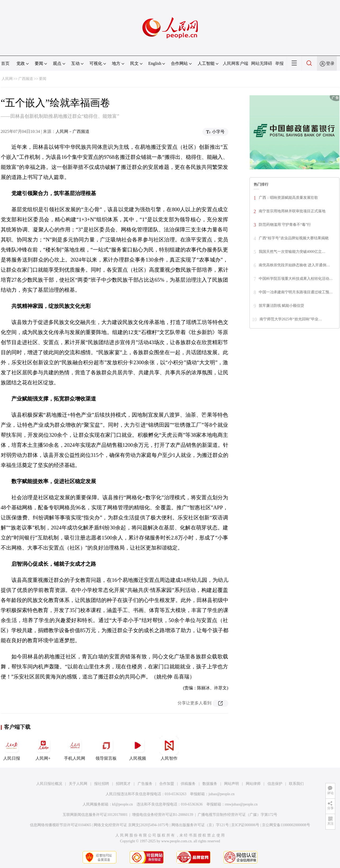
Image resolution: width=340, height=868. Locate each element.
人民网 (7, 79)
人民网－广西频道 (72, 131)
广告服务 (145, 784)
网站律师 (253, 784)
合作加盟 (167, 784)
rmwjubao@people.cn (241, 804)
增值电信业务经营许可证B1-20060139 (163, 815)
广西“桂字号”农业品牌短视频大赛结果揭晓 (294, 238)
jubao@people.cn (221, 794)
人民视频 (138, 748)
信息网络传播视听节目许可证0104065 (60, 825)
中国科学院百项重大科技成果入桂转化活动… (296, 279)
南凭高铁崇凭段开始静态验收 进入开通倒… (294, 265)
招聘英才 (123, 784)
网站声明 (232, 784)
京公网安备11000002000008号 (286, 825)
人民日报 (12, 748)
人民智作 (169, 748)
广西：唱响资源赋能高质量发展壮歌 (288, 198)
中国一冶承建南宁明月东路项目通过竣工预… (296, 292)
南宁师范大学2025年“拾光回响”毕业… (291, 319)
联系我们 (296, 784)
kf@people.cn (123, 804)
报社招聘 (102, 784)
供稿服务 (188, 784)
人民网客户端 (235, 63)
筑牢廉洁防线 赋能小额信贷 (282, 306)
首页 (5, 63)
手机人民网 (75, 748)
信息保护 (275, 784)
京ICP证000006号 (245, 825)
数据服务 (210, 784)
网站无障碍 (262, 63)
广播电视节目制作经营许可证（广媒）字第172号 (237, 815)
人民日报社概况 (49, 784)
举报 (279, 63)
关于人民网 (78, 784)
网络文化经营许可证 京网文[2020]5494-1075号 (131, 825)
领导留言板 (106, 748)
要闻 (43, 79)
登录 (330, 63)
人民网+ (43, 748)
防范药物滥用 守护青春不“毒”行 (285, 225)
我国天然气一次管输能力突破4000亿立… (292, 252)
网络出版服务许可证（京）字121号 (200, 825)
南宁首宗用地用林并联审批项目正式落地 (292, 211)
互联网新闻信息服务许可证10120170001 (95, 815)
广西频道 (26, 79)
